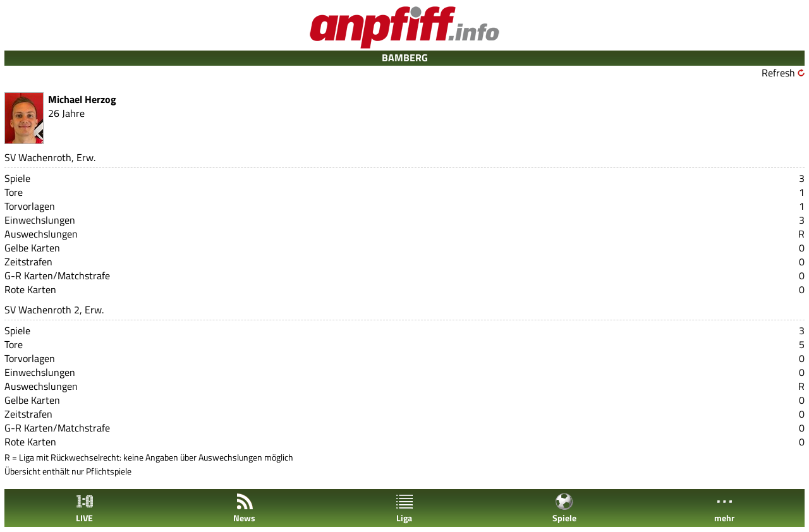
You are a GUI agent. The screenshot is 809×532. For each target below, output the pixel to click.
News (244, 508)
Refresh (778, 73)
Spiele (564, 508)
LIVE (85, 508)
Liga (404, 508)
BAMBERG (405, 57)
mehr (724, 508)
